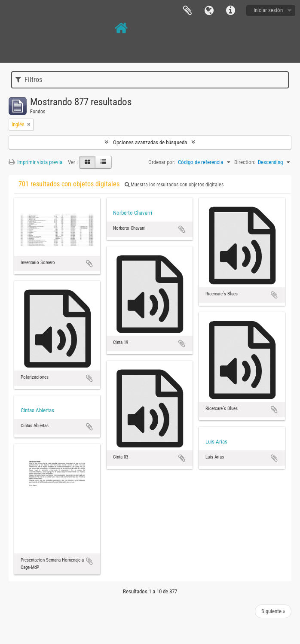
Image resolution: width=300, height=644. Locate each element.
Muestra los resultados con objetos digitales (174, 185)
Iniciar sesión (268, 10)
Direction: (245, 162)
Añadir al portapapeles (89, 264)
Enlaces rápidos (230, 11)
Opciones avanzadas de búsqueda (150, 142)
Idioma (209, 11)
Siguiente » (273, 611)
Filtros (29, 80)
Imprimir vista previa (35, 162)
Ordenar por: (162, 162)
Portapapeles (187, 11)
